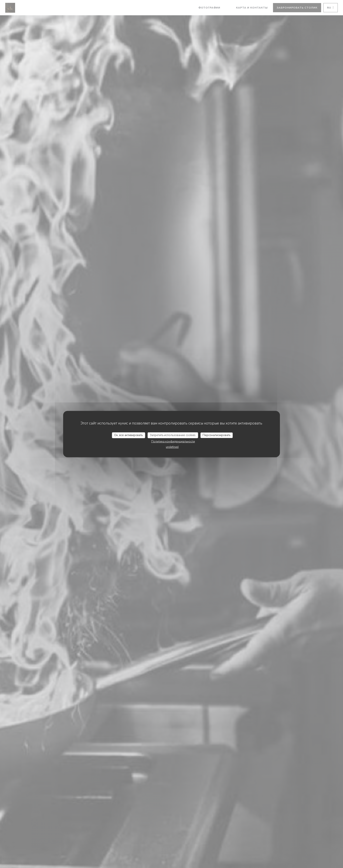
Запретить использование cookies (173, 435)
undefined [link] (172, 447)
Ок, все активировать (128, 435)
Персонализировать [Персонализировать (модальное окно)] (216, 435)
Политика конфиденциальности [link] (173, 442)
